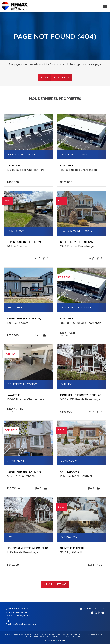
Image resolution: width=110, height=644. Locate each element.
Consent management (77, 636)
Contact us (62, 78)
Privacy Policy (46, 636)
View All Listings (55, 584)
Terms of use (60, 636)
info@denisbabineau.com (24, 624)
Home (44, 78)
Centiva (60, 640)
